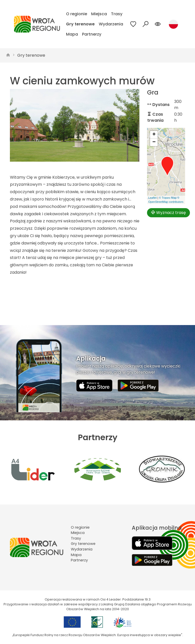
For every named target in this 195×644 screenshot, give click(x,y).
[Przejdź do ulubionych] (133, 24)
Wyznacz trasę (168, 213)
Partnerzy (92, 34)
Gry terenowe (80, 24)
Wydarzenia (111, 24)
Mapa (72, 34)
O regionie (77, 14)
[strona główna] (8, 55)
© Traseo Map (168, 198)
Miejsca (99, 14)
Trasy (117, 14)
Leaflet (152, 198)
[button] (167, 166)
